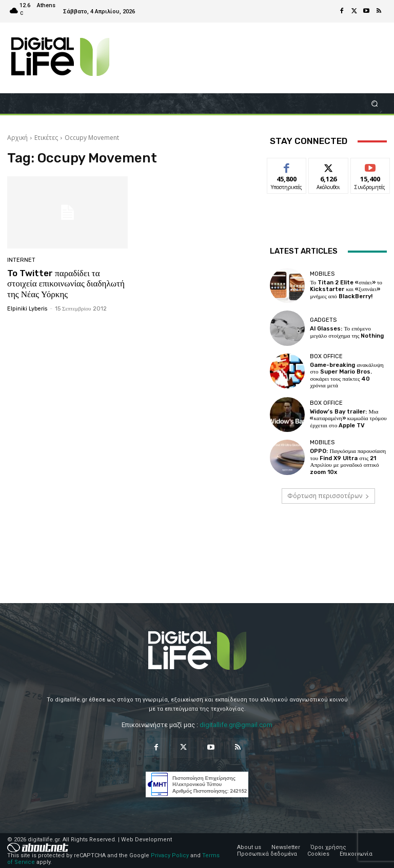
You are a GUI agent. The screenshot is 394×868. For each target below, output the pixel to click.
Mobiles (322, 274)
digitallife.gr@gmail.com (236, 724)
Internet (21, 260)
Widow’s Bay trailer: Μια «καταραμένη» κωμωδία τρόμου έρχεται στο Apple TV (347, 418)
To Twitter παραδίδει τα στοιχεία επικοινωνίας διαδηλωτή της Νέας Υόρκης (65, 284)
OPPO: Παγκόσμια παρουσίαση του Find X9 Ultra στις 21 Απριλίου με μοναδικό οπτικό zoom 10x (347, 461)
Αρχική (17, 138)
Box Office (326, 356)
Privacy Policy (170, 854)
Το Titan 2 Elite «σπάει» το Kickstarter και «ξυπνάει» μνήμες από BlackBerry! (346, 289)
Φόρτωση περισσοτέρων (328, 495)
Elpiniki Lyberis (27, 308)
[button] (375, 103)
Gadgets (323, 320)
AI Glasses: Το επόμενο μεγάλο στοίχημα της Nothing (346, 332)
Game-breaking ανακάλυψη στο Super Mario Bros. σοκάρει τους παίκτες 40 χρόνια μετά (347, 375)
